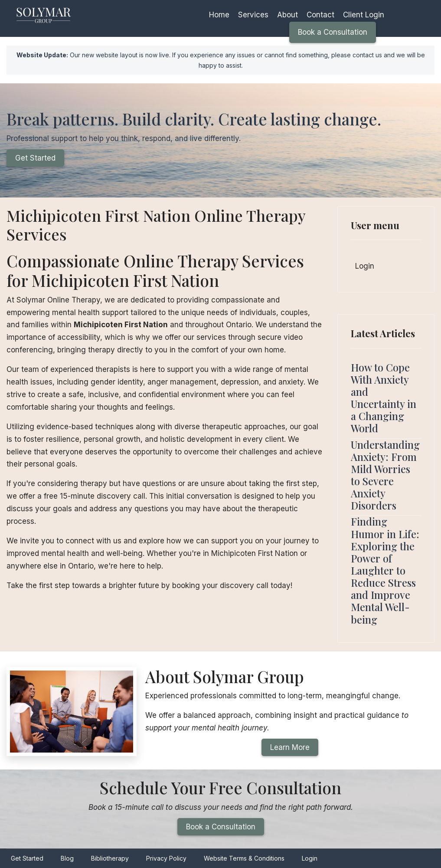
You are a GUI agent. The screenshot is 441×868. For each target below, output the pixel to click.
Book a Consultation (333, 32)
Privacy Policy (166, 858)
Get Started (35, 158)
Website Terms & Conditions (244, 858)
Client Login (364, 15)
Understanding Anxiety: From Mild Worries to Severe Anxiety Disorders (385, 475)
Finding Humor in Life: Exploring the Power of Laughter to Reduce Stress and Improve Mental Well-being (385, 570)
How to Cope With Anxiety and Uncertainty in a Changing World (384, 398)
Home (219, 15)
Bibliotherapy (110, 858)
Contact (320, 15)
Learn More (290, 747)
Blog (67, 858)
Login (365, 266)
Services (253, 15)
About (287, 15)
